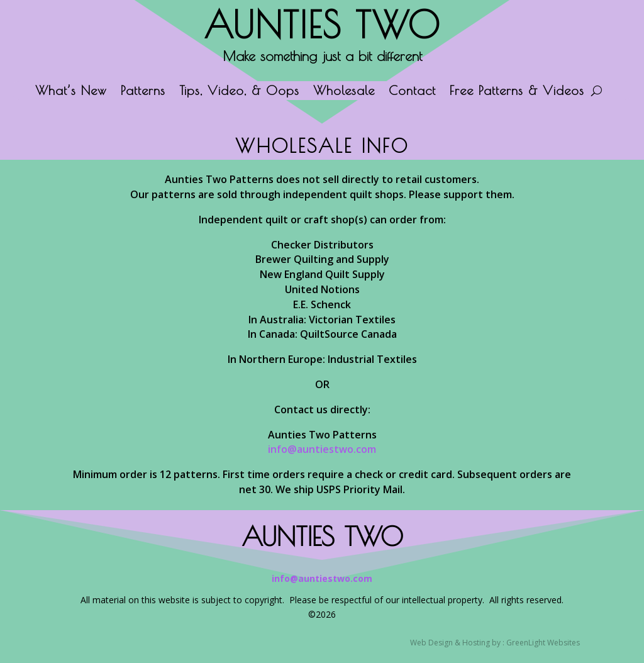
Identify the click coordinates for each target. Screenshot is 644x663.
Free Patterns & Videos (517, 92)
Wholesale (344, 92)
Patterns (143, 92)
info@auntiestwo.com (322, 449)
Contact (412, 92)
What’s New (71, 92)
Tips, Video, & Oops (239, 92)
